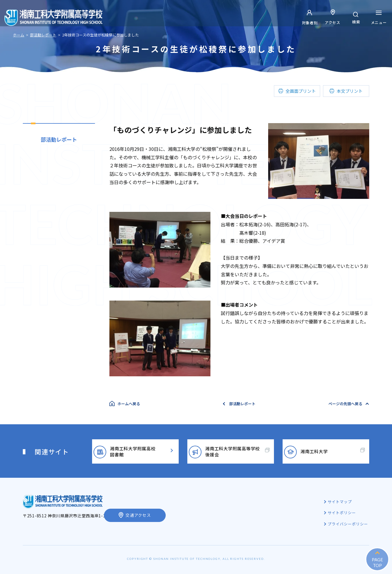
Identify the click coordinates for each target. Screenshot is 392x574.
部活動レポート (59, 139)
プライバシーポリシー (348, 524)
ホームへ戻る (129, 404)
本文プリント (350, 91)
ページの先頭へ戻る (345, 404)
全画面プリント (301, 91)
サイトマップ (340, 502)
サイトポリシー (342, 513)
